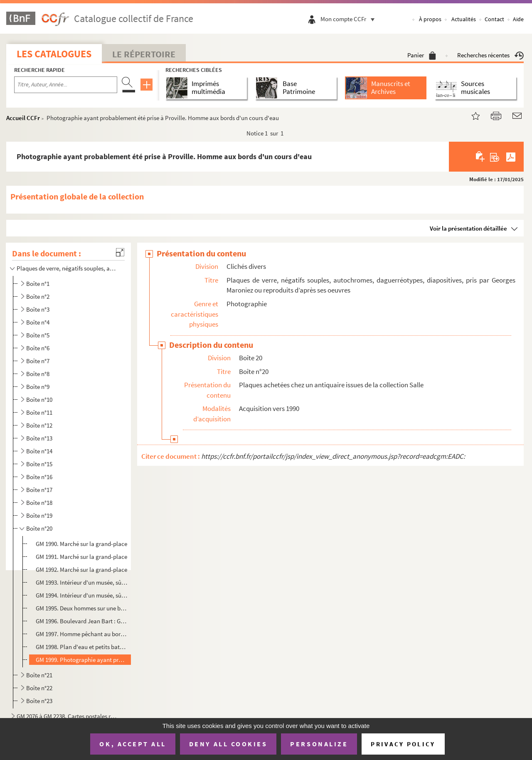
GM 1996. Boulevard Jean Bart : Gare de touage (82, 621)
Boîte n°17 (39, 490)
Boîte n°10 (39, 400)
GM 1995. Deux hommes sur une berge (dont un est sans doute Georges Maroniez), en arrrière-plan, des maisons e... (82, 608)
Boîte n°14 (39, 451)
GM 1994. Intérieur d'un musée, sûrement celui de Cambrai (82, 595)
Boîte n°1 (38, 284)
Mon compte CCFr (350, 19)
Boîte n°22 (39, 688)
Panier (422, 55)
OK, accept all (133, 744)
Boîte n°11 (39, 412)
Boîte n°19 (39, 515)
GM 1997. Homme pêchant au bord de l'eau (82, 634)
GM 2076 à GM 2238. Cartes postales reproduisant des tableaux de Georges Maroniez (68, 716)
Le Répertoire (144, 54)
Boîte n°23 (39, 701)
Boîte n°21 (39, 675)
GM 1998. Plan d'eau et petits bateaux (82, 647)
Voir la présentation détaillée (468, 228)
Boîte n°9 (38, 387)
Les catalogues (54, 54)
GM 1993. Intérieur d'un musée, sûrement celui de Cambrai (82, 582)
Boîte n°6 (38, 348)
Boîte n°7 (38, 361)
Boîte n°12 (39, 425)
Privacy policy (403, 744)
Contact (494, 19)
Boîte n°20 (39, 528)
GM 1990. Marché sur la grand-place (81, 544)
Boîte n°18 (39, 503)
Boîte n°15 (39, 464)
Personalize (319, 744)
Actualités (464, 19)
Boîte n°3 (38, 309)
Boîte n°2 (38, 296)
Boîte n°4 (38, 322)
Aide (518, 19)
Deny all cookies (228, 744)
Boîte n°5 (38, 335)
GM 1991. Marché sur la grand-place (81, 557)
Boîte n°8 (38, 374)
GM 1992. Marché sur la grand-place (81, 569)
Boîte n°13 (39, 438)
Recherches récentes (490, 55)
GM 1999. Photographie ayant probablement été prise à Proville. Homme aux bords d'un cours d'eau (82, 660)
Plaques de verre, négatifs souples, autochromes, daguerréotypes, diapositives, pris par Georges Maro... (68, 268)
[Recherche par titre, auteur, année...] (66, 85)
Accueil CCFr (23, 118)
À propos (430, 19)
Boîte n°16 (39, 477)
